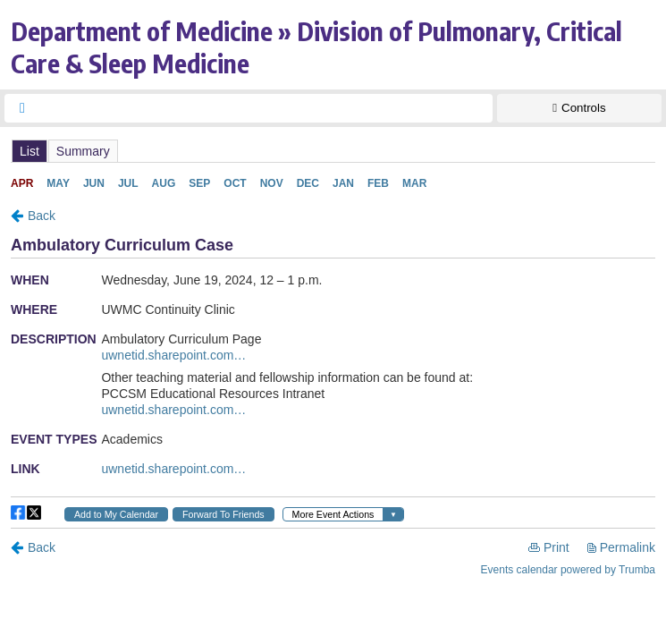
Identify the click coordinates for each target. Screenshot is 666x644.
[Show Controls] (579, 108)
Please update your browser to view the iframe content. (333, 151)
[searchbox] (265, 108)
